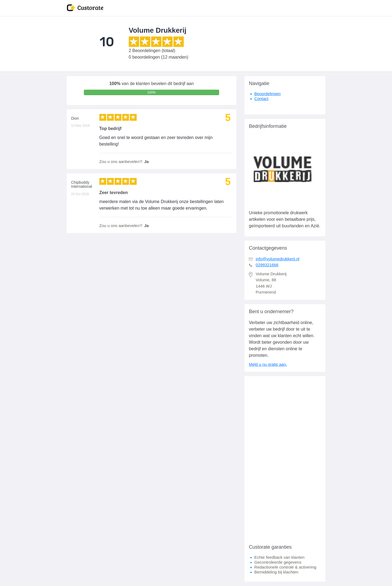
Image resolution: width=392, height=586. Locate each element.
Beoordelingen (267, 94)
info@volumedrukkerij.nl (277, 259)
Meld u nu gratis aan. (268, 364)
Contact (261, 99)
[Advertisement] (285, 458)
